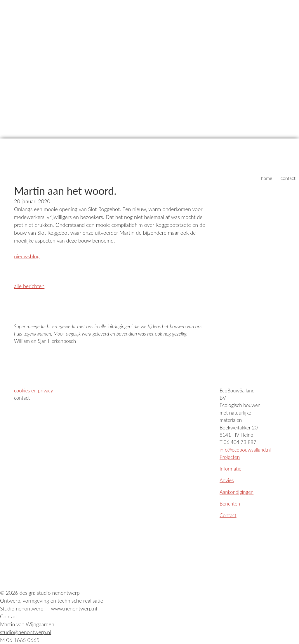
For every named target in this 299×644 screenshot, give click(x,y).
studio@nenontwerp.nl (26, 632)
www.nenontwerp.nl (74, 608)
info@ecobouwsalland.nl (245, 450)
